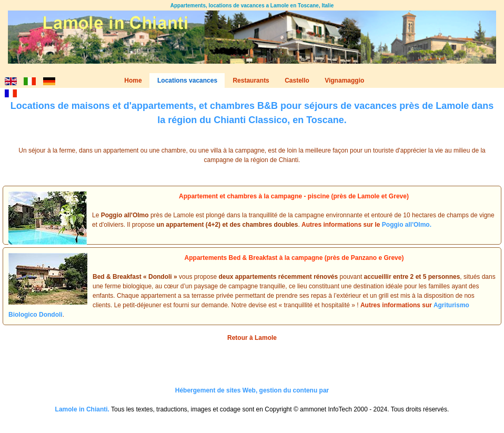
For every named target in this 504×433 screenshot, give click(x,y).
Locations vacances (187, 80)
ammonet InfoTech (326, 409)
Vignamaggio (344, 80)
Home (133, 80)
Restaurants (251, 80)
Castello (297, 80)
